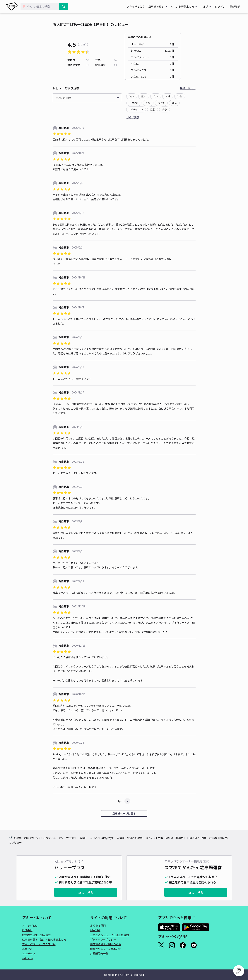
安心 (165, 109)
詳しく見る (86, 892)
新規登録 (235, 6)
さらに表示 (133, 117)
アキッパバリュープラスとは (39, 944)
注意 (153, 109)
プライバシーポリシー (103, 940)
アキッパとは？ (139, 6)
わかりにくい (136, 109)
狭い (132, 96)
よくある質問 (98, 925)
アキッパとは (30, 925)
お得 (168, 96)
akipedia (27, 958)
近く (144, 96)
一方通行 (134, 103)
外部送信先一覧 (99, 953)
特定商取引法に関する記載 (106, 944)
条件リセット (188, 88)
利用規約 (95, 930)
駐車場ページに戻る (124, 813)
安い (156, 96)
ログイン (222, 6)
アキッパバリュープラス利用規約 (109, 935)
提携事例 (27, 930)
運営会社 (27, 949)
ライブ (161, 103)
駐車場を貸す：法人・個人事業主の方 (44, 940)
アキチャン (29, 953)
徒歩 (148, 103)
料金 (180, 96)
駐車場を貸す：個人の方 (36, 935)
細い (174, 103)
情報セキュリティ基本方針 (106, 949)
